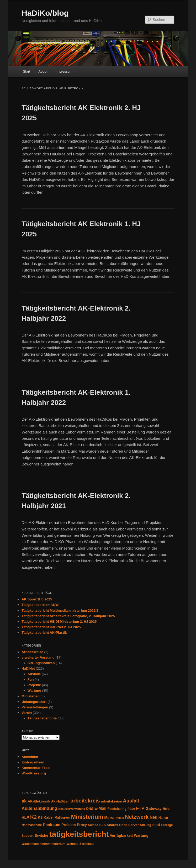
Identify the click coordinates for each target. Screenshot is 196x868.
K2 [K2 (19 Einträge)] (33, 817)
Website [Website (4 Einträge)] (73, 844)
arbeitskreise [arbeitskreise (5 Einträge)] (111, 801)
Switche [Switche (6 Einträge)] (41, 836)
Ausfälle (34, 674)
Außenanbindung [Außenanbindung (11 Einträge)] (39, 808)
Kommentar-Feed (36, 768)
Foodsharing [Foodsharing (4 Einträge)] (117, 809)
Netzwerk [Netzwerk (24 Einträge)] (137, 817)
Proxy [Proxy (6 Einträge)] (82, 825)
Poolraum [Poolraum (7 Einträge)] (52, 825)
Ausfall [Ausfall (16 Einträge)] (131, 801)
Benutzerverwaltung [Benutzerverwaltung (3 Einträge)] (72, 809)
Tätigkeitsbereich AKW (40, 605)
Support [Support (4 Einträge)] (28, 836)
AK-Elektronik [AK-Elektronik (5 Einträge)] (39, 801)
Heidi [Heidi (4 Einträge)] (166, 809)
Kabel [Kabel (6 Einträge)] (48, 818)
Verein (27, 713)
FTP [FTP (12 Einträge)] (140, 808)
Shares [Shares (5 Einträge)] (112, 825)
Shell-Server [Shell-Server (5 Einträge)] (129, 825)
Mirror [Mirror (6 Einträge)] (110, 818)
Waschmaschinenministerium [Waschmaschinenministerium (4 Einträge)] (43, 844)
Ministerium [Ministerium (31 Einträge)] (87, 817)
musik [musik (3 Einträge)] (120, 818)
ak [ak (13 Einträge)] (24, 801)
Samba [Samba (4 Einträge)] (93, 825)
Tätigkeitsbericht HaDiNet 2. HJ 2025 (51, 627)
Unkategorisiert (34, 702)
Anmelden (30, 757)
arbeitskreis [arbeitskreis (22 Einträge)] (85, 801)
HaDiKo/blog (45, 13)
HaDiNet (28, 668)
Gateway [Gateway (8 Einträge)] (154, 808)
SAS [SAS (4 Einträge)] (102, 825)
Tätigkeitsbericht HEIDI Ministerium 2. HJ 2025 (59, 622)
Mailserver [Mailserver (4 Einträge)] (62, 818)
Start (26, 71)
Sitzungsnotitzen (41, 663)
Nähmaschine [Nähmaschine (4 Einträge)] (32, 825)
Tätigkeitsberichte (42, 718)
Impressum (64, 71)
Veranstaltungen (35, 707)
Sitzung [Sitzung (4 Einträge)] (145, 825)
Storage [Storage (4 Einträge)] (167, 825)
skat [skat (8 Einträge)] (156, 825)
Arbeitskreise (32, 652)
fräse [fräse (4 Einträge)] (131, 809)
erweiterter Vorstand (38, 657)
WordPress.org (34, 773)
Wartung (34, 690)
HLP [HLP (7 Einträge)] (25, 817)
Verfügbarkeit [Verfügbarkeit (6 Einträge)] (121, 836)
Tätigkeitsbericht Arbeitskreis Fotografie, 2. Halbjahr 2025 (68, 616)
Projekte (34, 685)
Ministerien (31, 696)
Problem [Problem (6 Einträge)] (69, 825)
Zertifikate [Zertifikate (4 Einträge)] (87, 844)
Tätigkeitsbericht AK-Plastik (44, 633)
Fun (31, 679)
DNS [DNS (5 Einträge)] (90, 809)
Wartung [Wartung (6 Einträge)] (141, 836)
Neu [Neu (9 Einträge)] (153, 817)
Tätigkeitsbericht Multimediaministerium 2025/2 (60, 611)
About (43, 71)
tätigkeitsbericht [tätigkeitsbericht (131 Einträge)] (79, 834)
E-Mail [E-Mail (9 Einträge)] (100, 808)
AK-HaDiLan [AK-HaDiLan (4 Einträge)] (60, 801)
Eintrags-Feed (33, 762)
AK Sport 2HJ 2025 (37, 599)
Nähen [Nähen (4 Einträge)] (163, 818)
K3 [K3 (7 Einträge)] (40, 817)
